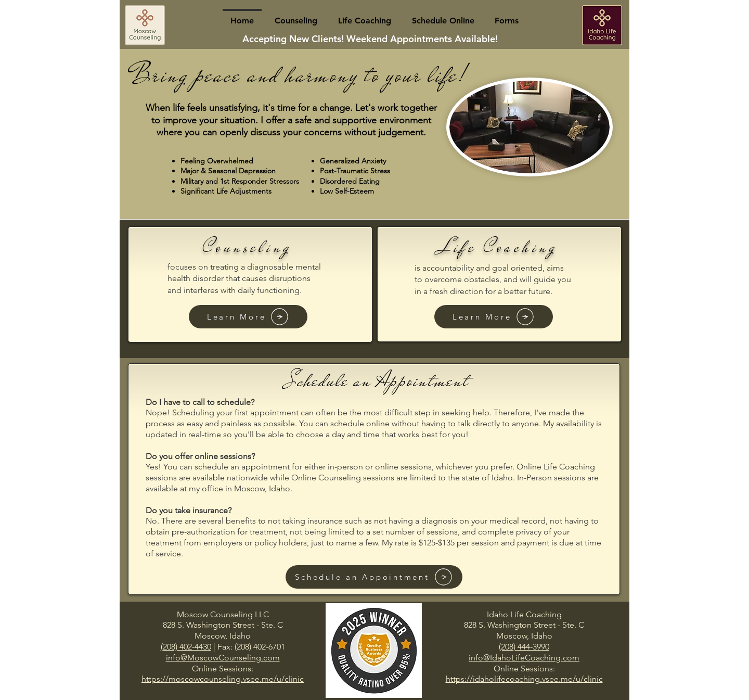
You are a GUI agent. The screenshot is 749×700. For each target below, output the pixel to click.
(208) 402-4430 (186, 647)
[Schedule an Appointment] (374, 577)
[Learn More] (248, 317)
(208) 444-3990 (524, 647)
